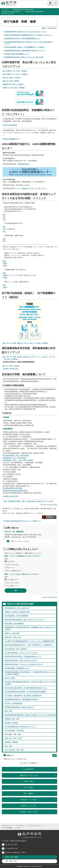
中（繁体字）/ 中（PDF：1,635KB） (16, 74)
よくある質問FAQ (28, 769)
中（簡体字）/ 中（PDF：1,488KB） (16, 71)
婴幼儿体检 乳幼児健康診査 (14, 624)
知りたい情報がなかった (14, 571)
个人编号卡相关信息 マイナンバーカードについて (21, 653)
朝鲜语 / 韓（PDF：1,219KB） (14, 84)
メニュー (56, 4)
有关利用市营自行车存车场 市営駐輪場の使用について (23, 657)
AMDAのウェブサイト (29, 188)
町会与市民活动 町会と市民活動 (16, 649)
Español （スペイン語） (29, 806)
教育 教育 (8, 711)
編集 (55, 755)
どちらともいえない (13, 565)
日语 (4, 219)
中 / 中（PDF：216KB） (12, 366)
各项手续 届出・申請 (12, 719)
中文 (4, 217)
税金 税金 (8, 746)
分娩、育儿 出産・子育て (13, 738)
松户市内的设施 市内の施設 (14, 730)
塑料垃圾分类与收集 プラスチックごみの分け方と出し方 (24, 664)
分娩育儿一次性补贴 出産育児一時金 (17, 612)
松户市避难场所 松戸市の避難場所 (16, 616)
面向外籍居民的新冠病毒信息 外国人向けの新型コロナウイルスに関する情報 (30, 715)
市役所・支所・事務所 (12, 857)
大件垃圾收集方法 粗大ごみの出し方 (17, 608)
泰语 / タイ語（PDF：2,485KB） (15, 88)
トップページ (5, 9)
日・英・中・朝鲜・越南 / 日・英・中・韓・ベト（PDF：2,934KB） (27, 343)
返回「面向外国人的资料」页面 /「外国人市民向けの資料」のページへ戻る (29, 501)
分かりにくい (11, 568)
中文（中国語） (29, 787)
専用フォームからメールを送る (20, 541)
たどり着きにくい (12, 586)
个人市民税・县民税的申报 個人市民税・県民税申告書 (23, 696)
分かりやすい (11, 561)
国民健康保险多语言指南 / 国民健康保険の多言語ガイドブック (25, 51)
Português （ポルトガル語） (29, 812)
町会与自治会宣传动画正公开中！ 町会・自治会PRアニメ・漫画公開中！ (29, 645)
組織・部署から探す (11, 861)
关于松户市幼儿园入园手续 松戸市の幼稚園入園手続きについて (26, 688)
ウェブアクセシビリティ (34, 826)
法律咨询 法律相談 (11, 742)
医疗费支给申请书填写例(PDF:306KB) (15, 491)
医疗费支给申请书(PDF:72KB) (12, 488)
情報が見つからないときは (29, 775)
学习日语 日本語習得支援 (13, 703)
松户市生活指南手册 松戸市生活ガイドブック (20, 727)
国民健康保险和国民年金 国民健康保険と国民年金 (21, 699)
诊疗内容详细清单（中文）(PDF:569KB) (16, 456)
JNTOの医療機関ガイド (12, 139)
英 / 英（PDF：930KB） (12, 81)
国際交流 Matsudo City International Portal (23, 9)
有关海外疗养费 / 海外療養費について (17, 54)
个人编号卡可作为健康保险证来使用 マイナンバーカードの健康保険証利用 (29, 641)
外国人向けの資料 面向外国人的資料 (34, 11)
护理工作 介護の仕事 (12, 633)
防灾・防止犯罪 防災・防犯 (14, 750)
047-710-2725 (16, 537)
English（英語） (29, 781)
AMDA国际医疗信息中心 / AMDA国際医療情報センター (22, 38)
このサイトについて (7, 826)
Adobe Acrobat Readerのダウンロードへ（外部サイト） (23, 521)
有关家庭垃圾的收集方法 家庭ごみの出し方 (19, 707)
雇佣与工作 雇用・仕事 (13, 637)
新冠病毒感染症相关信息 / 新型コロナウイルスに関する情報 (24, 57)
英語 (4, 261)
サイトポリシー (20, 826)
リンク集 (17, 828)
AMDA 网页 (25, 164)
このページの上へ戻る (50, 505)
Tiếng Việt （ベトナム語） (29, 800)
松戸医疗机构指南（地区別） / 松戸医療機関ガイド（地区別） (25, 47)
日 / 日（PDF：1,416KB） (13, 78)
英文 (4, 215)
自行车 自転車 (10, 678)
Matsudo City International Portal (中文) (11, 11)
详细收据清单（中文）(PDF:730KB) (14, 458)
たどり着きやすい (12, 580)
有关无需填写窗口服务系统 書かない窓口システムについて (24, 620)
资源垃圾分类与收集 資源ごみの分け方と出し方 (21, 660)
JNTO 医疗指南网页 (11, 125)
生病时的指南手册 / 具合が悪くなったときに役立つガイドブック (25, 32)
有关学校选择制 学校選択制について (17, 668)
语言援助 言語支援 (11, 723)
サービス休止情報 (6, 828)
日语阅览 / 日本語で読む (11, 369)
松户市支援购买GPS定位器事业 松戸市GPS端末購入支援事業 (25, 692)
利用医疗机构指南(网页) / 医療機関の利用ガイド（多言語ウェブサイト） (28, 35)
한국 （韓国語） (29, 794)
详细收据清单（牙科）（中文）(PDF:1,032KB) (18, 460)
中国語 (5, 263)
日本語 (5, 266)
